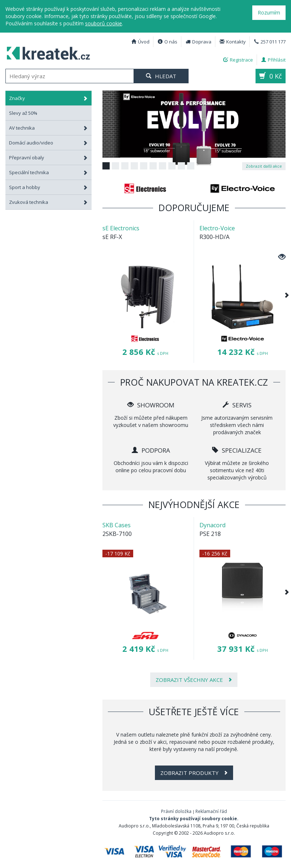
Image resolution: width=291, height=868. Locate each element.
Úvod (140, 42)
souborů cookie (104, 23)
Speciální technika (48, 172)
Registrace (238, 60)
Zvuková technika (48, 202)
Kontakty (233, 42)
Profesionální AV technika (46, 52)
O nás (168, 42)
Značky (48, 98)
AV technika (48, 128)
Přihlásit (273, 60)
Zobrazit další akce (264, 166)
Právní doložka (176, 811)
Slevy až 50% (23, 113)
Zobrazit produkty (194, 773)
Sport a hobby (48, 187)
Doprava (199, 42)
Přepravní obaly (48, 158)
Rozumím (269, 12)
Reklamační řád (211, 811)
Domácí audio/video (48, 143)
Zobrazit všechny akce (194, 680)
